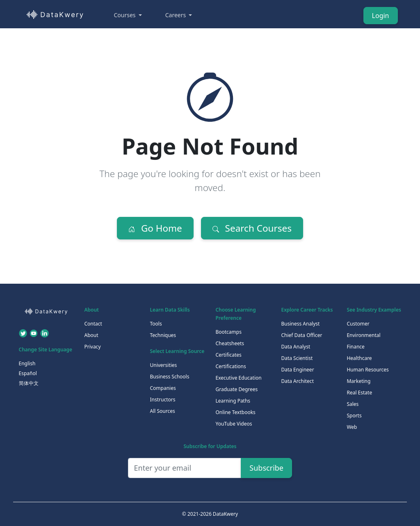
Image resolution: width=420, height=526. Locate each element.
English (27, 363)
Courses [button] (126, 15)
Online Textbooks (235, 412)
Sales (353, 404)
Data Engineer (297, 370)
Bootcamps (228, 332)
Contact (93, 324)
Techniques (163, 335)
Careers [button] (176, 15)
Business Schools (169, 377)
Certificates (228, 355)
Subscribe (266, 468)
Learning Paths (233, 401)
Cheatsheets (230, 343)
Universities (163, 365)
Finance (355, 347)
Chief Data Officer (301, 335)
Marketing (358, 381)
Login (381, 16)
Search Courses (252, 228)
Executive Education (238, 378)
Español (28, 373)
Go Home (155, 228)
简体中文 (29, 383)
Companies (163, 388)
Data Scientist (297, 358)
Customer (358, 324)
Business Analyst (300, 324)
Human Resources (367, 370)
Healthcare (359, 358)
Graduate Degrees (236, 389)
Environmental (363, 335)
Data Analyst (296, 347)
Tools (156, 324)
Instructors (162, 400)
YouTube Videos (234, 424)
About (91, 335)
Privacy (92, 347)
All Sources (162, 411)
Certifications (231, 366)
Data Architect (297, 381)
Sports (354, 416)
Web (352, 427)
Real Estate (359, 393)
